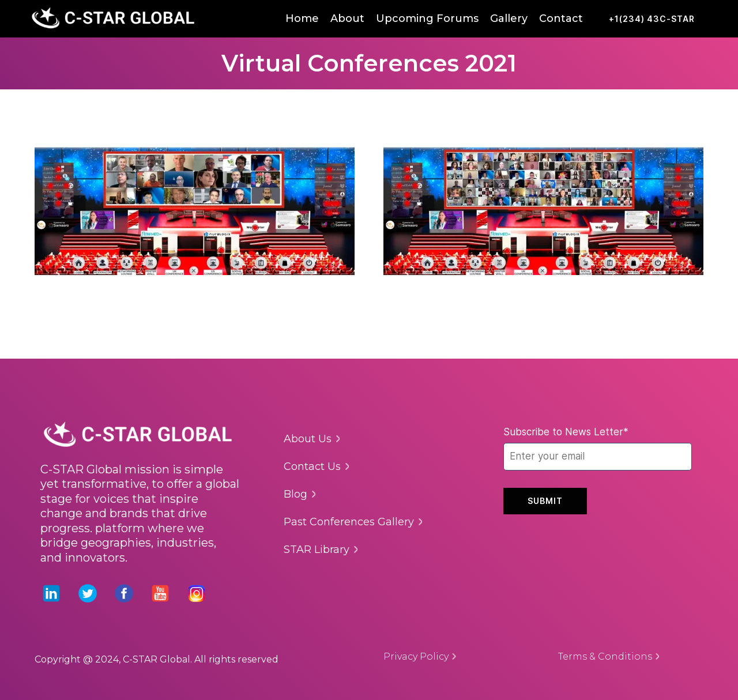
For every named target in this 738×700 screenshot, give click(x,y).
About (347, 18)
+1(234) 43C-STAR (652, 19)
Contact (561, 18)
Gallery (509, 18)
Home (302, 18)
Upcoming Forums (427, 18)
